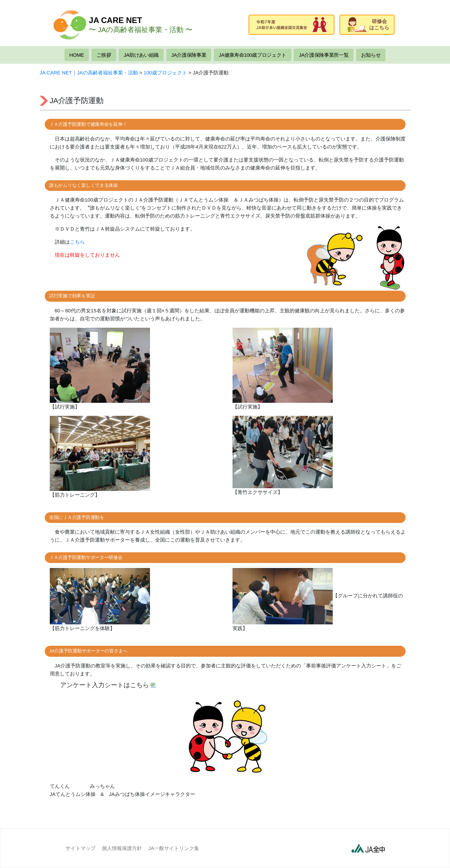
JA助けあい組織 (141, 55)
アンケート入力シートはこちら (105, 685)
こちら (77, 242)
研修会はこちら (368, 25)
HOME (77, 55)
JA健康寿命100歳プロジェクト (253, 55)
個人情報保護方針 (122, 848)
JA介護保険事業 (189, 55)
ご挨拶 (104, 55)
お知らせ (371, 55)
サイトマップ (81, 848)
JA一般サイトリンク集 (174, 848)
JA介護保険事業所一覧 (324, 55)
